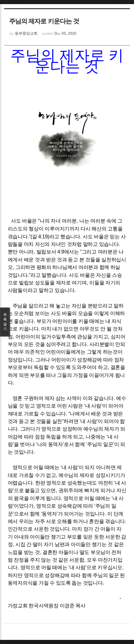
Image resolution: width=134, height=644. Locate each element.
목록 (5, 322)
